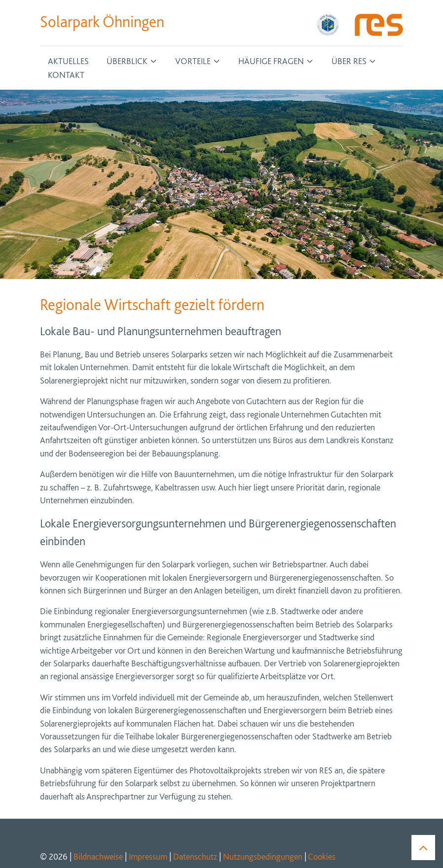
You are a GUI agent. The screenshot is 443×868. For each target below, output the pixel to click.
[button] (423, 847)
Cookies (322, 856)
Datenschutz (195, 856)
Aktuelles (68, 61)
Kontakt (66, 75)
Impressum (148, 856)
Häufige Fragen (271, 61)
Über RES (349, 61)
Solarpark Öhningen (102, 22)
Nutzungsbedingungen (263, 856)
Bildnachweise (98, 856)
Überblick (127, 61)
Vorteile (193, 61)
